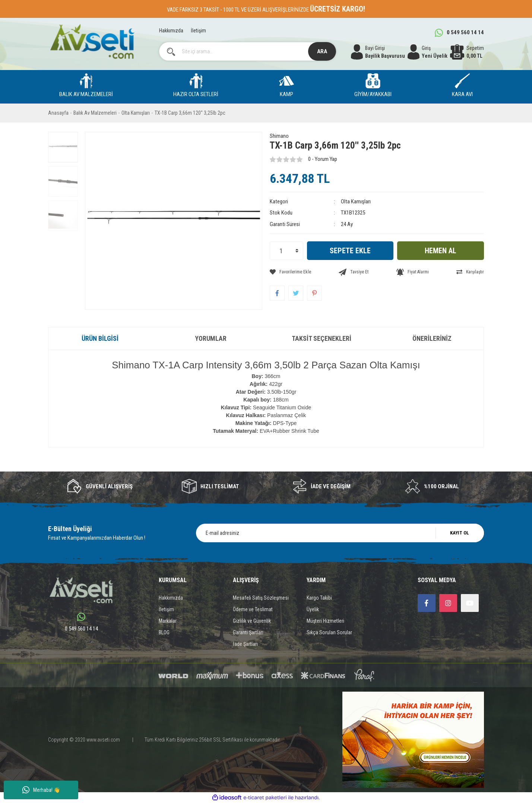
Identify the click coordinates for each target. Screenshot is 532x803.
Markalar (168, 621)
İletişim (198, 31)
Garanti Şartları (248, 632)
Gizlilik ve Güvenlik (252, 621)
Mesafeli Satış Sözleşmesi (261, 598)
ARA (322, 51)
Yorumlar (211, 338)
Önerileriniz (432, 338)
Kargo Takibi (319, 598)
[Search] (248, 51)
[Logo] (92, 42)
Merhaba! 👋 (41, 790)
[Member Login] (427, 52)
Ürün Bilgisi (100, 338)
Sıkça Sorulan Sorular (329, 632)
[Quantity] (286, 251)
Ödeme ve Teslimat (253, 609)
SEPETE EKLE (350, 251)
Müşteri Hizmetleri (325, 621)
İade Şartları (245, 644)
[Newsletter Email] (340, 533)
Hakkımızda (171, 31)
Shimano (279, 136)
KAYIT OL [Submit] (460, 533)
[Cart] (467, 52)
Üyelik (313, 609)
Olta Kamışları (356, 201)
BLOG (164, 632)
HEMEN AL (441, 251)
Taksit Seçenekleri (322, 338)
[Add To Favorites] (290, 272)
